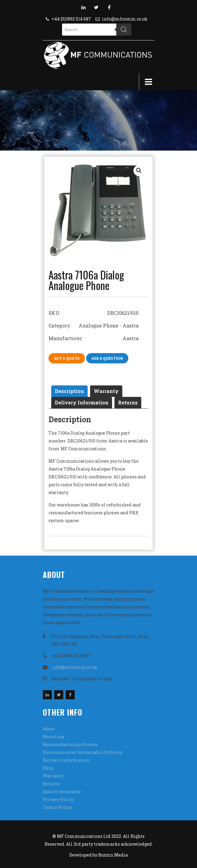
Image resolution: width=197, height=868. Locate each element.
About (49, 729)
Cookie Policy (57, 807)
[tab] (69, 391)
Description (69, 391)
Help (48, 768)
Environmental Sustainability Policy (83, 752)
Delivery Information (82, 402)
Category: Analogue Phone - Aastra (94, 325)
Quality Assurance (62, 791)
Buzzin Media (113, 855)
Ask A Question (107, 358)
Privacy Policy (58, 799)
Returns (128, 402)
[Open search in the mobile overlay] (97, 30)
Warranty (106, 391)
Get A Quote (67, 358)
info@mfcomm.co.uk (125, 19)
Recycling (53, 737)
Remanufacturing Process (70, 744)
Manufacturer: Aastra (94, 338)
